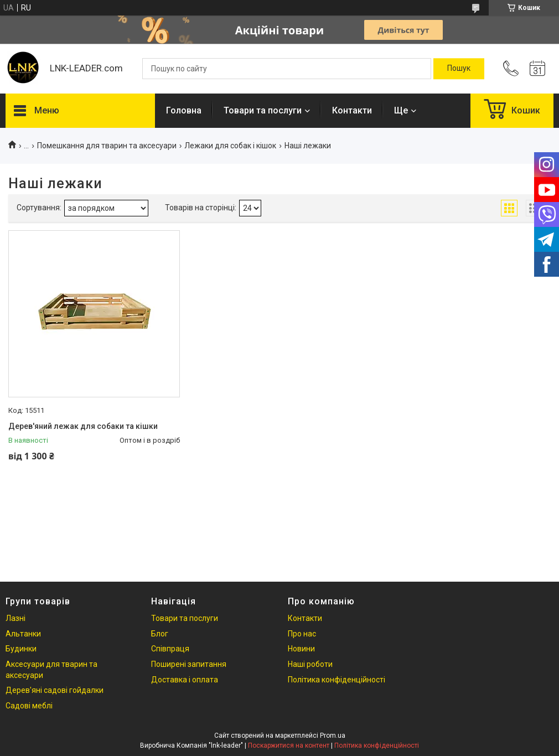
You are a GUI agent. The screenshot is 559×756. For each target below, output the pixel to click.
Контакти (352, 110)
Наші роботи (310, 664)
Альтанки (23, 634)
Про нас (302, 634)
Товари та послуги (263, 110)
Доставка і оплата (185, 680)
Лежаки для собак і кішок (230, 146)
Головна (184, 110)
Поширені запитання (189, 664)
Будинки (21, 649)
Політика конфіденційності (337, 680)
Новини (301, 649)
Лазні (15, 618)
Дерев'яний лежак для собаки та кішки (83, 426)
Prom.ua (333, 736)
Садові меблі (29, 706)
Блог (160, 634)
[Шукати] (459, 69)
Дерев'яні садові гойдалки (55, 690)
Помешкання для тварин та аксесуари (107, 146)
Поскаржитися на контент (289, 745)
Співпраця (170, 649)
